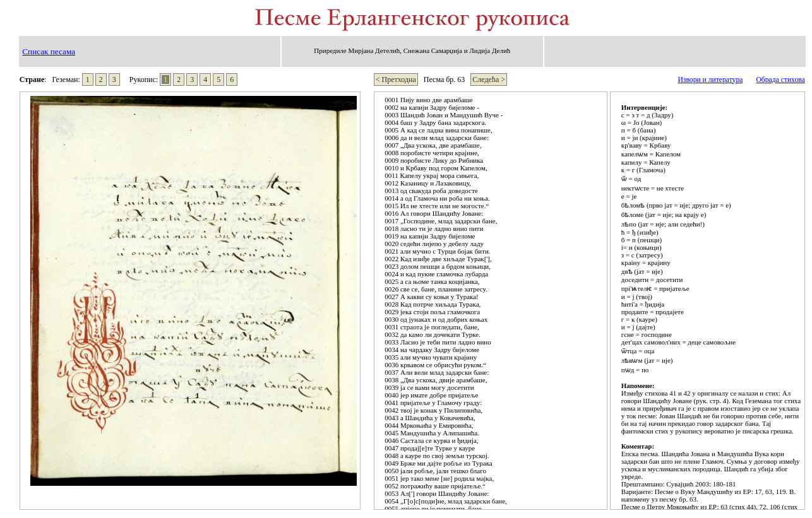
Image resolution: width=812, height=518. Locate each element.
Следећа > (489, 79)
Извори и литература (710, 80)
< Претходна (396, 79)
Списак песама (49, 51)
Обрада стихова (780, 80)
